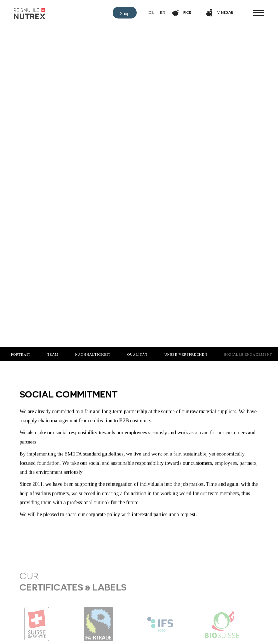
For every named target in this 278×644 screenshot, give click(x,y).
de (151, 12)
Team (53, 354)
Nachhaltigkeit (93, 354)
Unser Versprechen (186, 354)
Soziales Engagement (248, 354)
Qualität (137, 354)
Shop (125, 13)
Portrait (21, 354)
